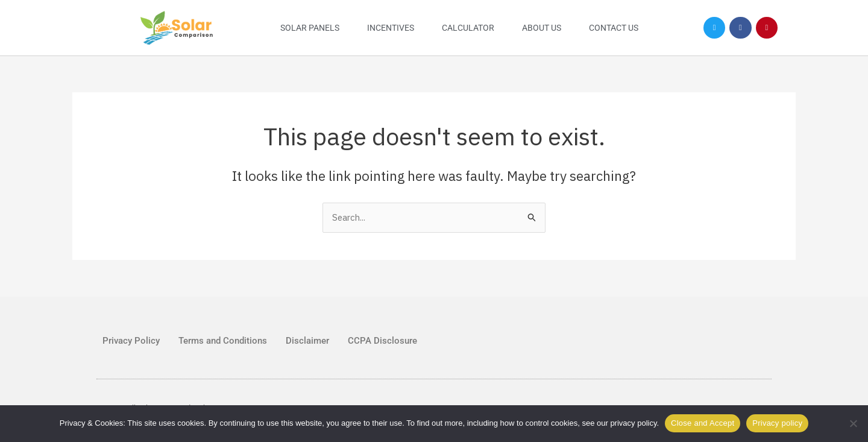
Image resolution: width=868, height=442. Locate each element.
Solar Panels (310, 28)
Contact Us (614, 28)
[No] (853, 423)
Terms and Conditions (223, 341)
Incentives (391, 28)
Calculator (468, 28)
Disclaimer (307, 341)
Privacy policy (777, 423)
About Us (542, 28)
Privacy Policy (131, 341)
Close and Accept (703, 423)
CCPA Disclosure (382, 341)
